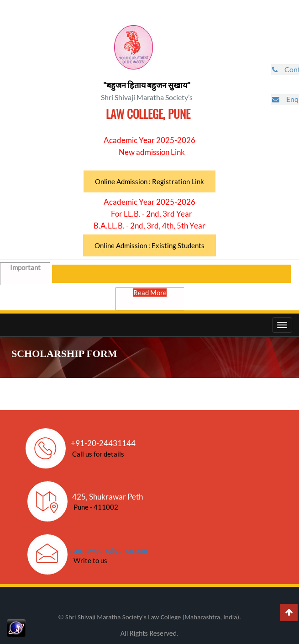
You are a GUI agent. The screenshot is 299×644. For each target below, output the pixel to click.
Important (26, 273)
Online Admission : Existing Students (149, 245)
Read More (151, 298)
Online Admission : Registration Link (149, 181)
